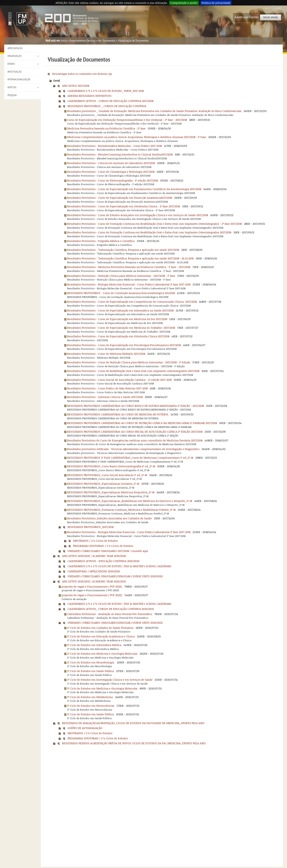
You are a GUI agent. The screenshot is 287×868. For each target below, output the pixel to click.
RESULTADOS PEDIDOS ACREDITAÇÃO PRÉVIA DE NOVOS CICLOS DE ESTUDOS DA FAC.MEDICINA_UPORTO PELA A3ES (134, 743)
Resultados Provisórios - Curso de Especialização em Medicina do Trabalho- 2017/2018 (121, 328)
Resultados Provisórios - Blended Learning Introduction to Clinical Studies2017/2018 (120, 154)
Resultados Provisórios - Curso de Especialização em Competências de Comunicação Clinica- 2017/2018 (132, 302)
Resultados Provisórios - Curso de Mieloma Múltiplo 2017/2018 (106, 354)
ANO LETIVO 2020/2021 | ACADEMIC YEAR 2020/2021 (94, 581)
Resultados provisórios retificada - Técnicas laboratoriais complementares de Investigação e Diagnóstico (133, 449)
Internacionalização (19, 79)
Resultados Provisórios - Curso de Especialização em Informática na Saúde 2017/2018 (120, 310)
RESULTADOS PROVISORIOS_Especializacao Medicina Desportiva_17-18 (111, 492)
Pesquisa (12, 95)
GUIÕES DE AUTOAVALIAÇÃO (85, 728)
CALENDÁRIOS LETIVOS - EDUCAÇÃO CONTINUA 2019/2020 (104, 561)
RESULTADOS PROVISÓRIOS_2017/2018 (91, 527)
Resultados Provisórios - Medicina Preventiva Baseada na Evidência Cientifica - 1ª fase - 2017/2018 (129, 267)
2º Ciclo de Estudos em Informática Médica (94, 645)
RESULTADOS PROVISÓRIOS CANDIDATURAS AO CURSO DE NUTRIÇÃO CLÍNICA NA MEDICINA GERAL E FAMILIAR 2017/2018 (142, 423)
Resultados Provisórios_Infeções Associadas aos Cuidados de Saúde (109, 518)
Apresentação (15, 48)
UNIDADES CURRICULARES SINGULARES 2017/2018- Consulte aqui (108, 551)
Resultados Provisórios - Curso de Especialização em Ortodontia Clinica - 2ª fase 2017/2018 (124, 206)
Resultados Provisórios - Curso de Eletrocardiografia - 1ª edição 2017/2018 (113, 180)
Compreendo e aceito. (184, 3)
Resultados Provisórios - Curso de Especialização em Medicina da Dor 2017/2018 (117, 319)
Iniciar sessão (271, 17)
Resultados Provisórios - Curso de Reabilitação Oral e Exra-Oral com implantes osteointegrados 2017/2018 (133, 371)
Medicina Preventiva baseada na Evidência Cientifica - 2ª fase (106, 128)
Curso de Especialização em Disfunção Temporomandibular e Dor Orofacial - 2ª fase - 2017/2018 (127, 120)
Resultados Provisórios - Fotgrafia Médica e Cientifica (101, 241)
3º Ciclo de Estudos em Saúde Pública (91, 714)
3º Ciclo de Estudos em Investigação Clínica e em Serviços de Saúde (110, 680)
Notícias (12, 87)
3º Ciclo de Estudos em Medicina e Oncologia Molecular (102, 688)
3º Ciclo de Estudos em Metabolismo (90, 697)
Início (64, 41)
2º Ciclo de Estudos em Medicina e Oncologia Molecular (102, 654)
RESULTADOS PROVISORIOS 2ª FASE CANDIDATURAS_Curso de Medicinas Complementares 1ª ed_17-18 (130, 458)
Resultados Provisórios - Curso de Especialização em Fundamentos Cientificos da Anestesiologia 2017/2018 (134, 189)
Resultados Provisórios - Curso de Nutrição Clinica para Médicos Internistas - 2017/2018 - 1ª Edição (129, 362)
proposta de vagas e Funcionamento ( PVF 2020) (92, 586)
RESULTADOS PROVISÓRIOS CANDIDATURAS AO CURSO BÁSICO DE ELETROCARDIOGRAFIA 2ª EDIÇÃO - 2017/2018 (136, 406)
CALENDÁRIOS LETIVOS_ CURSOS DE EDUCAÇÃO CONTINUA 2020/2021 (111, 609)
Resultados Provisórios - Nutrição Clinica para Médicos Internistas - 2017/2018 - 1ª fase (121, 276)
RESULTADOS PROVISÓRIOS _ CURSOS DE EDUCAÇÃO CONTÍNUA (107, 106)
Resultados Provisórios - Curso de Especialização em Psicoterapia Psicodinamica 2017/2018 (124, 345)
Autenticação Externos (247, 17)
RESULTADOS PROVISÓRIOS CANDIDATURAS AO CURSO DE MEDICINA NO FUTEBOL (118, 414)
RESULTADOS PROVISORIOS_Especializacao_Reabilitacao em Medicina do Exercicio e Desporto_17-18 (130, 501)
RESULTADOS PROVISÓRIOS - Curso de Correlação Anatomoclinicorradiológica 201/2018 (121, 293)
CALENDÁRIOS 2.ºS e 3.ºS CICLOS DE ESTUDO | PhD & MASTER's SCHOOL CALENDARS (119, 566)
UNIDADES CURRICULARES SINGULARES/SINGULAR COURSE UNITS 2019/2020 (115, 576)
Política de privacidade (216, 3)
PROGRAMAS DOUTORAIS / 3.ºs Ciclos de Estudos (103, 546)
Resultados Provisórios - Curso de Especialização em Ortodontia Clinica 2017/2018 (118, 336)
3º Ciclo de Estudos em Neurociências (91, 706)
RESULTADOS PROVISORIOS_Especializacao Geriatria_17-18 (103, 484)
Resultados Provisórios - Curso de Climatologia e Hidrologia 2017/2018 (111, 172)
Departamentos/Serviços (82, 41)
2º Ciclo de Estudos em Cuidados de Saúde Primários (100, 628)
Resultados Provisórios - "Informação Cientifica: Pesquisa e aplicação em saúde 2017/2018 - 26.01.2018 (130, 258)
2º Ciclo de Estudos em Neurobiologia (91, 662)
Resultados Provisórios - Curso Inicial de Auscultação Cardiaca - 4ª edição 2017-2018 (119, 380)
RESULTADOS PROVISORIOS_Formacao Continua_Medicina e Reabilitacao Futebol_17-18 (121, 510)
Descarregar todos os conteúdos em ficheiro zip (82, 74)
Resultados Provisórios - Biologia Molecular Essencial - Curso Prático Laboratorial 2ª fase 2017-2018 (129, 284)
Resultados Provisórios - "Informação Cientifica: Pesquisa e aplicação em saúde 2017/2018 (123, 250)
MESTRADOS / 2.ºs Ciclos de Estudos (95, 541)
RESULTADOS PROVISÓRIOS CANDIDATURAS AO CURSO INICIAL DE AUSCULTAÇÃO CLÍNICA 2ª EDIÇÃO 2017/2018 (135, 432)
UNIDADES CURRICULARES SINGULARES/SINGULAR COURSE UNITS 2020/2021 (115, 623)
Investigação (15, 72)
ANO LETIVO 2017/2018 (76, 86)
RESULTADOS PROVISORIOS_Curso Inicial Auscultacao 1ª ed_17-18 (107, 475)
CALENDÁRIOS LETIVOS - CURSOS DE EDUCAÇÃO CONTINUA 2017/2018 (110, 101)
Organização (15, 56)
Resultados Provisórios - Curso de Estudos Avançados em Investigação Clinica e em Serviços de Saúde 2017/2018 (138, 215)
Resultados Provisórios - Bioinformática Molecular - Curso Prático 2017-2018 (114, 146)
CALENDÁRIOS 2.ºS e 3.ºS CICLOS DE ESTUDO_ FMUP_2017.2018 (106, 91)
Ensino (11, 64)
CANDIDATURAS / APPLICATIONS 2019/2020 (94, 571)
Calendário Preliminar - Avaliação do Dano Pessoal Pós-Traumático (110, 614)
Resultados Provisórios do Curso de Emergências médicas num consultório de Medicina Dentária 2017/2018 (135, 440)
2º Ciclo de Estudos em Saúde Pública (91, 671)
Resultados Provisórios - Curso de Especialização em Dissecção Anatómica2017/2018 (120, 198)
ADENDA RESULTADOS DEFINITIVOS (90, 96)
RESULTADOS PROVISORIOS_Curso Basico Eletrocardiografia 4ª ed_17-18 (111, 466)
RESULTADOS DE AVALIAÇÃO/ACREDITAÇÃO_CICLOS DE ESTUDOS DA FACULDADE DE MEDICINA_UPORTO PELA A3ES (133, 723)
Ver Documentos (107, 41)
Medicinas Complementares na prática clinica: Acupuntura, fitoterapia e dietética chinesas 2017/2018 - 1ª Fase (137, 137)
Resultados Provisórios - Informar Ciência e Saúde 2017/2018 (105, 397)
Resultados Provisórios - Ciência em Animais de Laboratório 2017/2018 (111, 163)
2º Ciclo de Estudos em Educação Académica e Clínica (101, 636)
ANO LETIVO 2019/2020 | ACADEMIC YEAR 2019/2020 (94, 556)
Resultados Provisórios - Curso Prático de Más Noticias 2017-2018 (107, 388)
